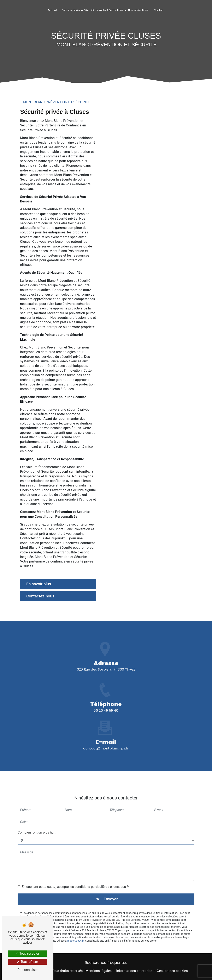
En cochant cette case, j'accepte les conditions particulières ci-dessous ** (76, 882)
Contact (159, 10)
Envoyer (111, 894)
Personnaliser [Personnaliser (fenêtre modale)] (28, 970)
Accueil (52, 10)
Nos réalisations (138, 10)
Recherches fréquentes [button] (106, 963)
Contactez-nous (40, 596)
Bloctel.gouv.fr (76, 936)
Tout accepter (27, 953)
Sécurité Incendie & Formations (104, 10)
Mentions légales (99, 971)
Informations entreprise (134, 971)
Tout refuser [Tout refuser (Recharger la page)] (28, 962)
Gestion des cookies (172, 971)
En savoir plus (39, 584)
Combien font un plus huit (37, 828)
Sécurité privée (71, 10)
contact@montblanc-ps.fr (106, 744)
